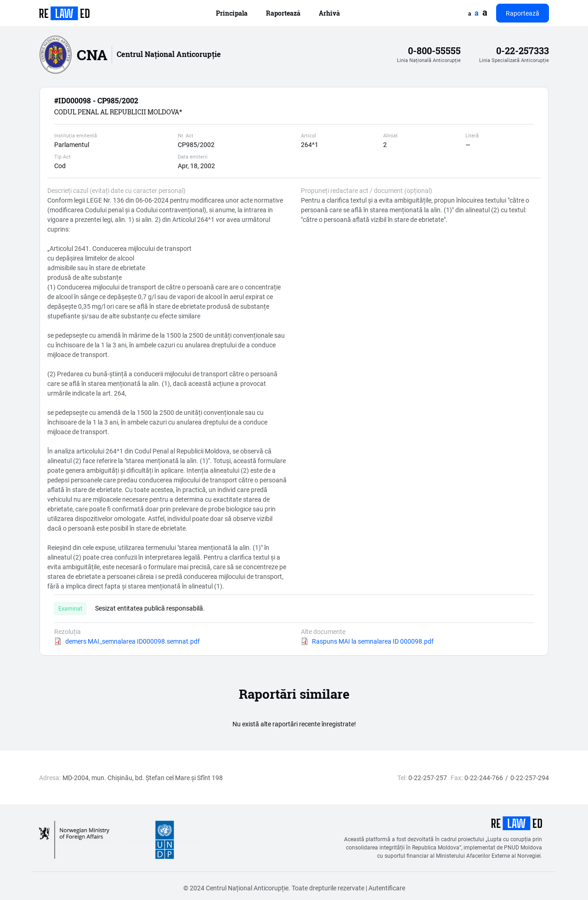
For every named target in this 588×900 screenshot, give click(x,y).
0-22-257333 (523, 51)
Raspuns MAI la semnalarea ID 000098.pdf (373, 641)
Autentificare (387, 888)
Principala (232, 13)
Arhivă (329, 13)
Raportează (283, 13)
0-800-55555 (434, 51)
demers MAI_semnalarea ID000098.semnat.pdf (133, 641)
